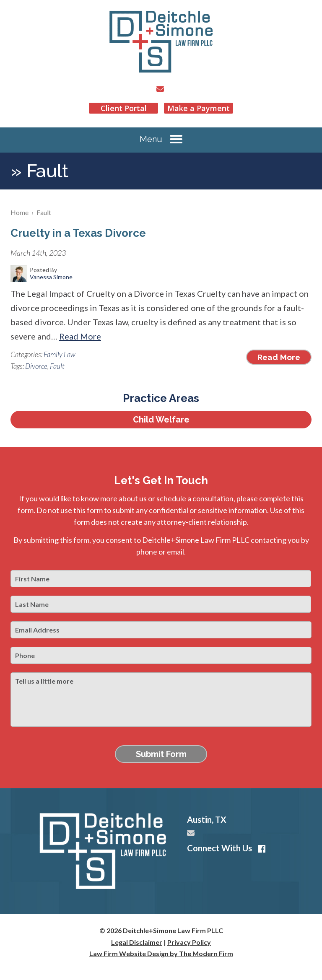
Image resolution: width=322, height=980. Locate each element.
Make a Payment (199, 108)
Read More (80, 336)
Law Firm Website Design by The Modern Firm (161, 953)
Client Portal (124, 108)
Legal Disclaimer (137, 942)
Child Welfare (161, 420)
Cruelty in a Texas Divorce (78, 233)
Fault (57, 366)
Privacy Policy (189, 942)
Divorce (36, 366)
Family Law (60, 354)
